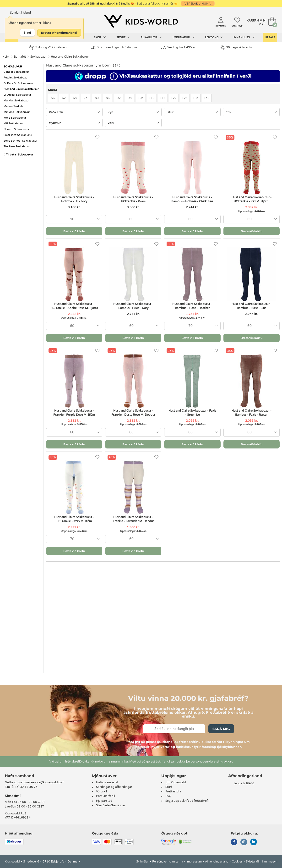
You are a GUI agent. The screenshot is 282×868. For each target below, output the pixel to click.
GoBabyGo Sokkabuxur (18, 83)
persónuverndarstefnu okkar (211, 762)
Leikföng (214, 37)
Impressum (194, 862)
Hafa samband (19, 776)
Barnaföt (20, 57)
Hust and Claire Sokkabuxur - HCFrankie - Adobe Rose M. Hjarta (74, 306)
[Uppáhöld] (97, 137)
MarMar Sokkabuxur (16, 101)
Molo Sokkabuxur (15, 118)
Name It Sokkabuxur (16, 129)
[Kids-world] (141, 22)
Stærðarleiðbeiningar (111, 805)
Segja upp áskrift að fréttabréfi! (187, 801)
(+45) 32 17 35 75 (25, 787)
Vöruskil (101, 791)
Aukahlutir (151, 37)
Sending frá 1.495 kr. (179, 47)
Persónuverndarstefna (168, 862)
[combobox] (74, 219)
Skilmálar (143, 862)
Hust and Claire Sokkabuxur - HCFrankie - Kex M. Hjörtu (252, 199)
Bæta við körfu (74, 231)
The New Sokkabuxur (17, 147)
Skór (100, 37)
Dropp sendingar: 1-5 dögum (114, 47)
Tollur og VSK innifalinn (48, 47)
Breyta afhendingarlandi (59, 33)
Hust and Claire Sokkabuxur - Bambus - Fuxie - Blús (252, 306)
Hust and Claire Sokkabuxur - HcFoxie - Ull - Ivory (74, 199)
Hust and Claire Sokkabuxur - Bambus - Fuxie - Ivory (133, 306)
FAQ (168, 796)
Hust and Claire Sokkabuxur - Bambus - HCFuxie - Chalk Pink (192, 199)
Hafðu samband (107, 782)
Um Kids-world (176, 782)
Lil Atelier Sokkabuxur (17, 95)
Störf (169, 787)
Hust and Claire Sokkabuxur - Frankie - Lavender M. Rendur (133, 519)
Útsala (270, 37)
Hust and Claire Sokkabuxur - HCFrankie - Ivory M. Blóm (74, 519)
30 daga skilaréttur (237, 47)
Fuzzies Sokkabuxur (16, 78)
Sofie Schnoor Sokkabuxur (20, 141)
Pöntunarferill (106, 796)
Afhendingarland (217, 862)
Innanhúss (244, 37)
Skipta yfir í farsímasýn (262, 862)
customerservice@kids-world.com (41, 782)
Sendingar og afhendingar (114, 787)
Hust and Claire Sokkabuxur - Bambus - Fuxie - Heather (192, 306)
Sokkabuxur (38, 57)
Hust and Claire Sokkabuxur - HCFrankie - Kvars (133, 199)
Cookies (237, 862)
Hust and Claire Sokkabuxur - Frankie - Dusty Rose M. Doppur (133, 413)
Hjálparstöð (104, 801)
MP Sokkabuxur (14, 124)
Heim (6, 57)
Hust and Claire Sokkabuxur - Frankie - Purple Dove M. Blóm (74, 413)
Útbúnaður (184, 37)
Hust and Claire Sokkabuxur (70, 57)
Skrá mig (221, 729)
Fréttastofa (173, 791)
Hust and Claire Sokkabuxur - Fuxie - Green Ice (192, 413)
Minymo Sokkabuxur (17, 112)
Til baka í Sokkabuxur (18, 155)
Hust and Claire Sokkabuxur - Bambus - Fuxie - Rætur (252, 413)
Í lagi (27, 33)
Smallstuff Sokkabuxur (18, 135)
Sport (123, 37)
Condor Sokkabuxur (16, 72)
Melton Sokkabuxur (16, 106)
